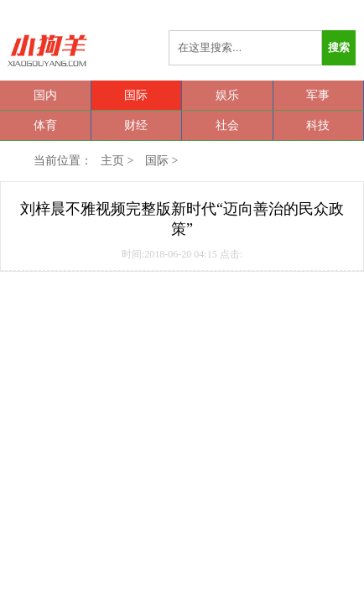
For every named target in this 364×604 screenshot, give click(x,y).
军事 (318, 95)
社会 (227, 125)
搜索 (339, 47)
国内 (45, 95)
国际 (136, 95)
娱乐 (227, 95)
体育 (45, 125)
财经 (136, 125)
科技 (318, 125)
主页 (112, 161)
